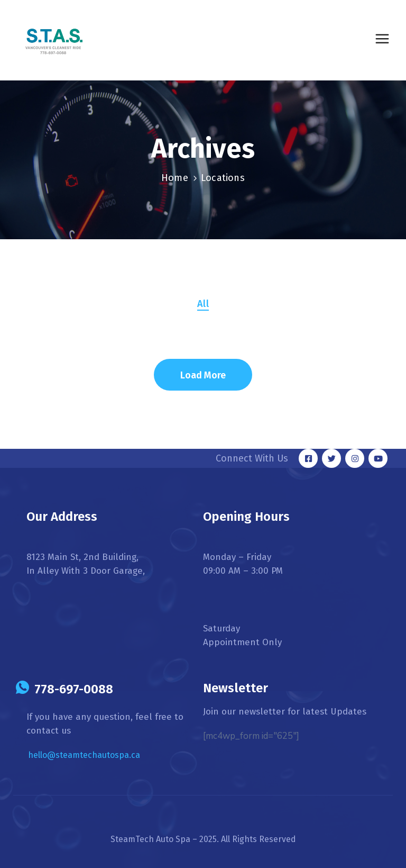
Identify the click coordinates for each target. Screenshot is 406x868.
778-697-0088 (74, 689)
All (203, 304)
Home (175, 178)
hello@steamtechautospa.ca (84, 755)
